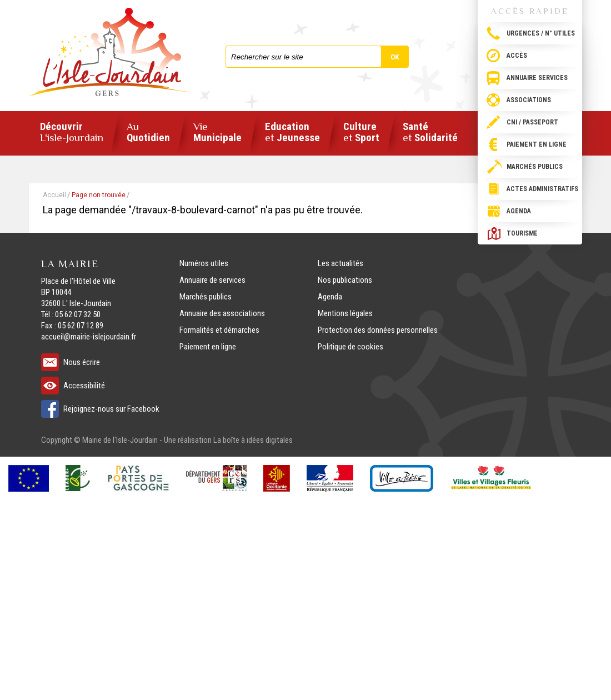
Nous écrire (82, 362)
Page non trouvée (99, 195)
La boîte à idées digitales (253, 440)
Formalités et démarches (219, 330)
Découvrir (72, 132)
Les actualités (340, 263)
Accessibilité (84, 386)
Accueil (54, 195)
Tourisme (522, 233)
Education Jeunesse (292, 132)
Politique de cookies (350, 347)
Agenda (519, 211)
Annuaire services (537, 78)
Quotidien (148, 132)
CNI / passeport (532, 122)
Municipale (217, 132)
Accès (517, 56)
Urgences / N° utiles (541, 33)
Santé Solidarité (430, 132)
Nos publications (345, 280)
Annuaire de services (212, 280)
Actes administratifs (542, 189)
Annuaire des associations (222, 313)
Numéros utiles (204, 263)
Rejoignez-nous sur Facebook (111, 409)
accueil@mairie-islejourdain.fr (89, 337)
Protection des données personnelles (378, 330)
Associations (529, 100)
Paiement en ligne (537, 144)
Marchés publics (535, 167)
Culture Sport (361, 132)
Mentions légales (345, 313)
